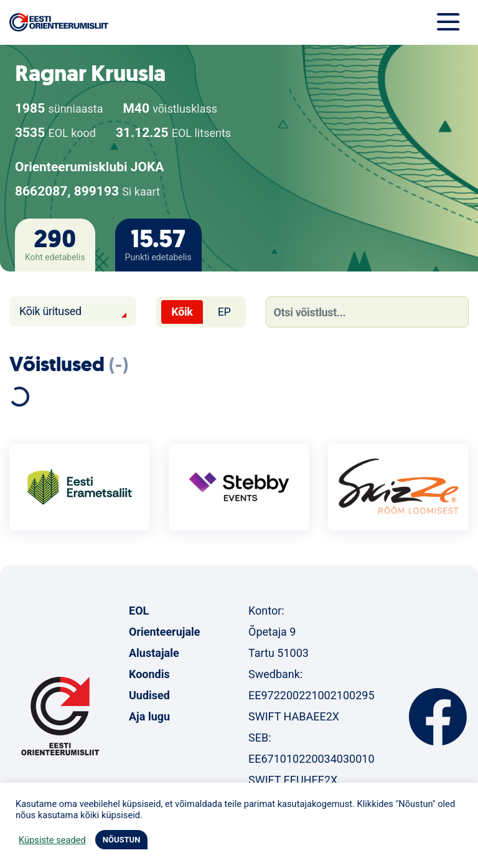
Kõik (182, 312)
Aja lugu (149, 716)
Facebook (438, 717)
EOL (139, 611)
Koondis (149, 674)
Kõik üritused (50, 311)
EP (224, 312)
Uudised (149, 695)
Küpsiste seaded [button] (52, 840)
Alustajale (154, 653)
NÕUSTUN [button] (122, 840)
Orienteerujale (165, 632)
